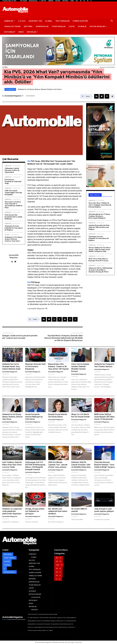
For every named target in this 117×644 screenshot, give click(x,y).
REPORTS (35, 610)
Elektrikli (31, 199)
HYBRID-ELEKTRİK (80, 21)
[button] (112, 21)
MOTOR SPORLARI (98, 26)
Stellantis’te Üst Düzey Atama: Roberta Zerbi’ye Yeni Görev (40, 89)
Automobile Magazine (13, 96)
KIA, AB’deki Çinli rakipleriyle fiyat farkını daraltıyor (58, 511)
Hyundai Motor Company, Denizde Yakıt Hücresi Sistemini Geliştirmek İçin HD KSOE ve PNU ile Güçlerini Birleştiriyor (64, 338)
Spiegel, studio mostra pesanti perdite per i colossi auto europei (20, 337)
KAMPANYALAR (42, 26)
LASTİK (72, 26)
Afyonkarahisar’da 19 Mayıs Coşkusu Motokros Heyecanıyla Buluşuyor (99, 216)
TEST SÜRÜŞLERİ (62, 21)
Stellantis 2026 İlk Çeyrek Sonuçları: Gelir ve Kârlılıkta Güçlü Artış (81, 465)
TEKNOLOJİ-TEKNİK (12, 26)
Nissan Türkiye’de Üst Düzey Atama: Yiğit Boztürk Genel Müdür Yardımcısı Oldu (100, 249)
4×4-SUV (22, 21)
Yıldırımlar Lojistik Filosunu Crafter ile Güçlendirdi (12, 170)
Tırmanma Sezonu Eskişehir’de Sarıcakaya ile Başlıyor (14, 228)
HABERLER (9, 21)
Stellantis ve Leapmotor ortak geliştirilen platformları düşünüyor (12, 511)
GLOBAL (49, 21)
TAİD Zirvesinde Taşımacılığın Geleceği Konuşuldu (13, 192)
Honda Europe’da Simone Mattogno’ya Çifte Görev (34, 417)
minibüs (65, 269)
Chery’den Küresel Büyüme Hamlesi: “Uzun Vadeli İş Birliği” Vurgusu (104, 465)
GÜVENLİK (82, 26)
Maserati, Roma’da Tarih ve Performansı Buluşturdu (35, 367)
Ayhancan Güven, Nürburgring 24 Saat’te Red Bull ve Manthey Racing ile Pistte (100, 270)
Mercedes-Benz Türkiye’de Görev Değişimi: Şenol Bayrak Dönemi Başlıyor (100, 205)
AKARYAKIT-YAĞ (35, 21)
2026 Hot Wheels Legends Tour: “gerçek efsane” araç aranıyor (58, 465)
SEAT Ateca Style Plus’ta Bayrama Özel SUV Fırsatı (98, 260)
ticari (56, 172)
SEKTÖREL (28, 26)
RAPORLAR (32, 32)
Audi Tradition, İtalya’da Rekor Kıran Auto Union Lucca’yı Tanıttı (12, 465)
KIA (29, 161)
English (34, 557)
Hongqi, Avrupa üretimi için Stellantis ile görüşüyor (35, 511)
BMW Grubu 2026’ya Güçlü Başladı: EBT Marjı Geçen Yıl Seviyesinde (104, 417)
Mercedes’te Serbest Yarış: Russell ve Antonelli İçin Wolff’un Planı (14, 205)
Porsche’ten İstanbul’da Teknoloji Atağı (13, 181)
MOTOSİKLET (10, 32)
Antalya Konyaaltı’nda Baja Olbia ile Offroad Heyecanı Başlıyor (99, 227)
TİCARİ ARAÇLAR (59, 26)
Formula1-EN (36, 597)
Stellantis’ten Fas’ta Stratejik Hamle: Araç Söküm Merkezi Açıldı (11, 367)
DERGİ (21, 32)
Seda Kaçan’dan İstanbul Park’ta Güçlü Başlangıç (13, 217)
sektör (69, 231)
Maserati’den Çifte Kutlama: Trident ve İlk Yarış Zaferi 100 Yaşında (58, 367)
